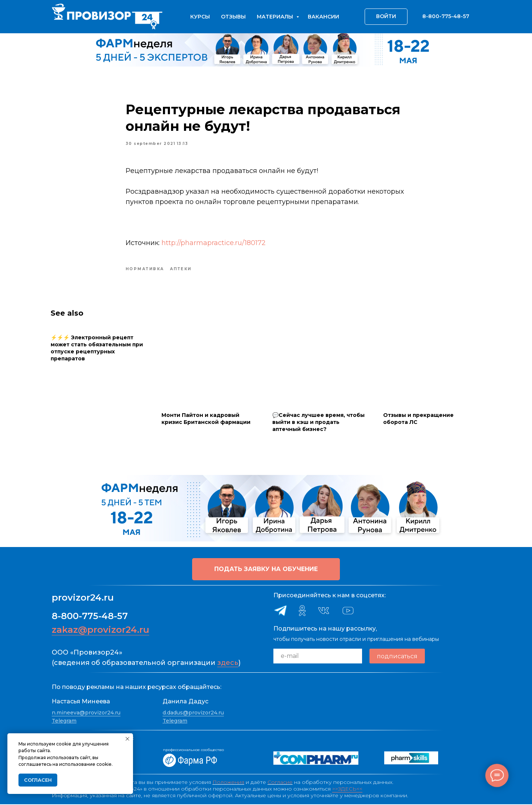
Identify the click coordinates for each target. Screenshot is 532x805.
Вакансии (323, 17)
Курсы (200, 17)
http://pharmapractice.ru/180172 (214, 243)
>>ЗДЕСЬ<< (347, 789)
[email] (318, 656)
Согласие (280, 783)
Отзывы (233, 17)
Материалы (276, 17)
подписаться (397, 657)
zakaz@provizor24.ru (100, 630)
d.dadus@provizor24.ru (193, 713)
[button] (266, 570)
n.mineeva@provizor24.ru (86, 713)
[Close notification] (127, 739)
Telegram (64, 721)
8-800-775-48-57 (90, 616)
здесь (228, 663)
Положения (228, 783)
